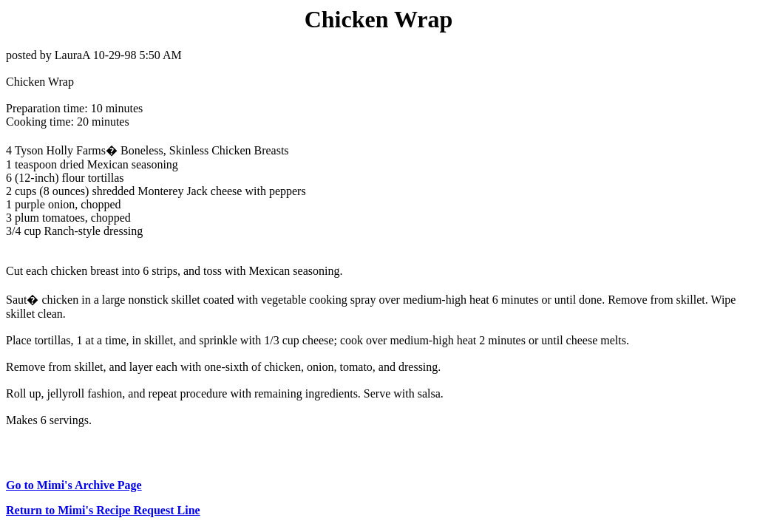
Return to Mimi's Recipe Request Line (103, 510)
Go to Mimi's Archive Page (74, 485)
